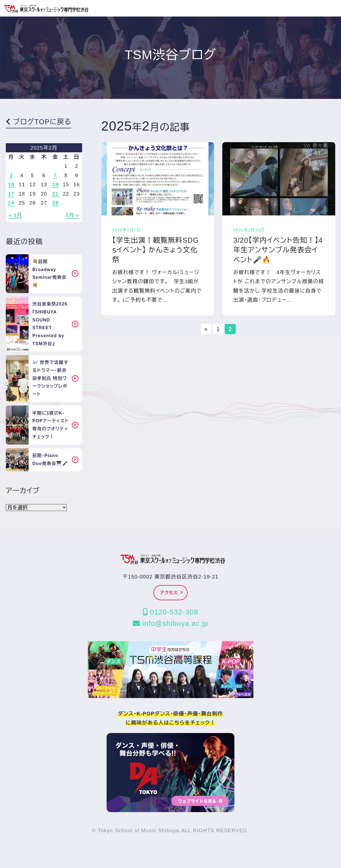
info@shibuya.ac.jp (170, 623)
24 (11, 203)
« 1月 (15, 215)
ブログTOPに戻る (39, 122)
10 (11, 184)
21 (55, 194)
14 (55, 184)
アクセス (172, 593)
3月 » (72, 215)
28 (55, 203)
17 (11, 194)
